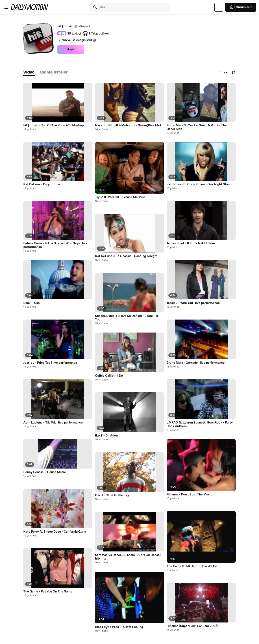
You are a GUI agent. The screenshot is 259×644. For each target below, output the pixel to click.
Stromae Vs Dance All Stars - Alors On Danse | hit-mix (128, 557)
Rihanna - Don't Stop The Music (189, 495)
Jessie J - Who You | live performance (193, 303)
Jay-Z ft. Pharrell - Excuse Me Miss (120, 197)
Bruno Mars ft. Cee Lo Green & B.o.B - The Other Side (197, 127)
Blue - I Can (32, 303)
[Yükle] (219, 7)
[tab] (29, 72)
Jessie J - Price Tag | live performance (50, 363)
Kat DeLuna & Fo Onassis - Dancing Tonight (126, 256)
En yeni (228, 72)
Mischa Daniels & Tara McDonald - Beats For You (127, 318)
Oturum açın (241, 7)
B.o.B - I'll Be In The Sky (112, 495)
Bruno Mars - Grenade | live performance (196, 363)
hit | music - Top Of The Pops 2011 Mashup (53, 125)
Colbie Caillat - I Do (109, 376)
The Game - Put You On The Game (48, 592)
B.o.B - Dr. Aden (106, 436)
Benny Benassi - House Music (45, 472)
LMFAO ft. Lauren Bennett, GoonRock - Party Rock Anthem (200, 424)
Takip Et (71, 49)
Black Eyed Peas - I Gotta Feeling (119, 627)
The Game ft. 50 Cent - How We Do (192, 566)
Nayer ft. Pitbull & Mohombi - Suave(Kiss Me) (128, 125)
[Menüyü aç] (6, 7)
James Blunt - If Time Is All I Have (191, 243)
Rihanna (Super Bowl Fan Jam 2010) (192, 626)
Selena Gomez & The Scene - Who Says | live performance (55, 245)
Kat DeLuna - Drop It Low (42, 184)
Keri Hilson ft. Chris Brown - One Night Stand (199, 184)
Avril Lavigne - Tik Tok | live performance (53, 423)
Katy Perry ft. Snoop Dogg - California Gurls (55, 532)
